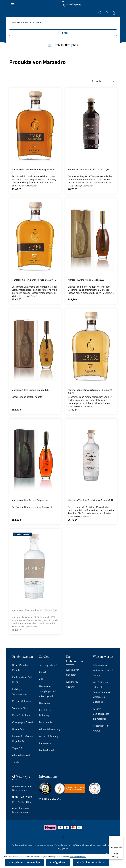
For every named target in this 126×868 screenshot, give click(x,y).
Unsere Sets (18, 729)
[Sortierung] (103, 73)
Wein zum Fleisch (21, 708)
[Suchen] (100, 4)
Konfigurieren (58, 862)
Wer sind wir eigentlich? (72, 672)
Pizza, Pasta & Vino (22, 715)
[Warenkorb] (114, 4)
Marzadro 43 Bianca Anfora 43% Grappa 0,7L (34, 602)
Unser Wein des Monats (20, 668)
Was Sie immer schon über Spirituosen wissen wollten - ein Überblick (103, 692)
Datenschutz (46, 722)
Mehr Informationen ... (78, 857)
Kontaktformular (21, 812)
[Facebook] (63, 838)
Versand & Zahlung (49, 736)
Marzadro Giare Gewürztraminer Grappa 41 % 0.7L (90, 383)
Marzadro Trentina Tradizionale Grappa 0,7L (91, 492)
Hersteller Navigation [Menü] (63, 36)
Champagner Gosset (23, 722)
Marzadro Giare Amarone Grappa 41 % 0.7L (34, 271)
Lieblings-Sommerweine (20, 692)
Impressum (45, 743)
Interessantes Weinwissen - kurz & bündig (103, 670)
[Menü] (12, 4)
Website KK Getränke (72, 684)
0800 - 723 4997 (22, 797)
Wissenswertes (103, 656)
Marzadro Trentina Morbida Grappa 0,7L (89, 161)
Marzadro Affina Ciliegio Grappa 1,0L (30, 381)
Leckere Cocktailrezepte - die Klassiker (102, 714)
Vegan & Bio (18, 748)
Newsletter (45, 703)
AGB (41, 679)
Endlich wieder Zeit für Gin (22, 680)
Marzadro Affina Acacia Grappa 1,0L (86, 271)
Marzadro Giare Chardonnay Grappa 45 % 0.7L (33, 162)
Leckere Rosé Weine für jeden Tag (22, 739)
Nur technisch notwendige (24, 862)
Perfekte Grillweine (22, 701)
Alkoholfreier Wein (22, 755)
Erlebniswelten (23, 656)
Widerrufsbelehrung (49, 729)
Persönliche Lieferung (45, 713)
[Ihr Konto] (107, 4)
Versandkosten (61, 845)
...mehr (16, 762)
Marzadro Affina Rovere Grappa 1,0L (30, 492)
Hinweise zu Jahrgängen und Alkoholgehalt (48, 691)
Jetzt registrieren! (48, 665)
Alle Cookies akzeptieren (91, 862)
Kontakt (43, 672)
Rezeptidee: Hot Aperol (101, 728)
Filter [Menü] (63, 24)
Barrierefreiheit (47, 750)
